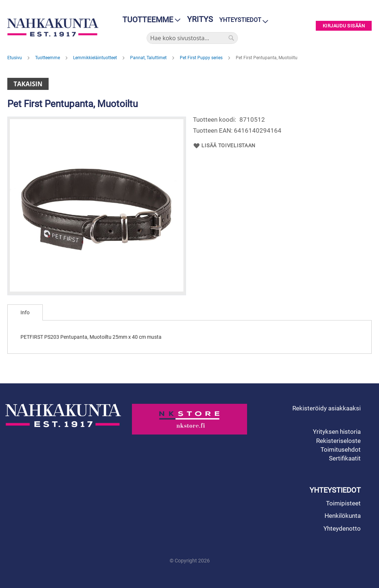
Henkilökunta (343, 516)
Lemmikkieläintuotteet (96, 58)
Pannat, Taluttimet (149, 58)
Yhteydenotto (342, 528)
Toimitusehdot (341, 449)
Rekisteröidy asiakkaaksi (327, 408)
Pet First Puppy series (202, 58)
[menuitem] (149, 20)
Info (25, 312)
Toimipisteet (343, 503)
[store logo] (53, 28)
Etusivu (15, 58)
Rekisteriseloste (338, 441)
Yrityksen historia (337, 432)
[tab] (25, 312)
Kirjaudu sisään (344, 26)
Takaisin (28, 84)
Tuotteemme (48, 58)
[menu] (149, 20)
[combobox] (192, 38)
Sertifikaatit (345, 458)
